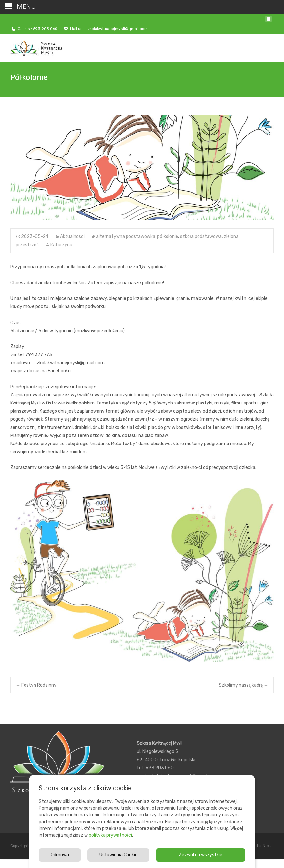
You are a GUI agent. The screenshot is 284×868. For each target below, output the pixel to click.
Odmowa (60, 855)
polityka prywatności (110, 835)
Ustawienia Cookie (118, 855)
